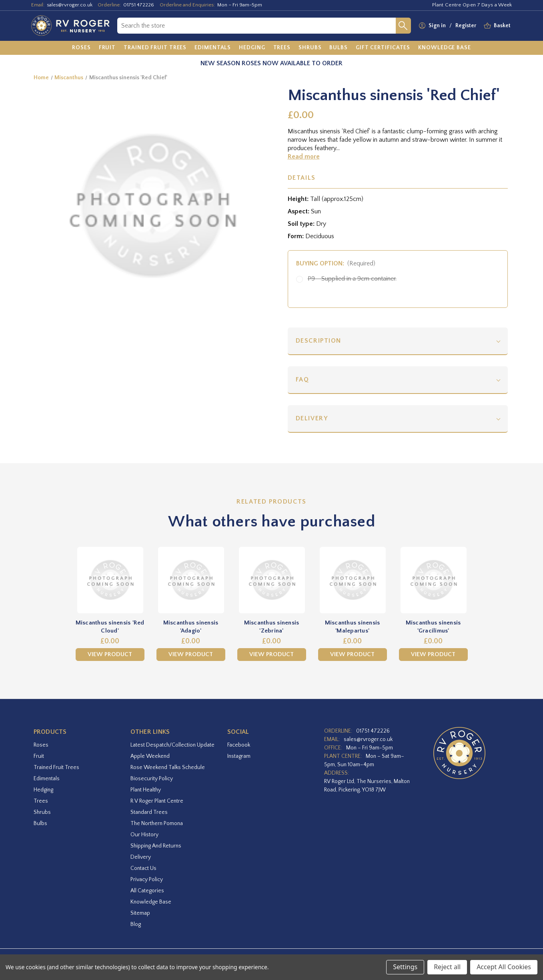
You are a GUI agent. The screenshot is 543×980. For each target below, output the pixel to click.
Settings (405, 967)
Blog (136, 924)
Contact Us (143, 868)
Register (466, 26)
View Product (110, 654)
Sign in (437, 26)
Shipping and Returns (156, 846)
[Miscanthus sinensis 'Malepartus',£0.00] (353, 580)
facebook (239, 745)
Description (319, 341)
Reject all (447, 967)
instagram (239, 756)
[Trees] (282, 48)
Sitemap (140, 913)
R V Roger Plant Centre (157, 801)
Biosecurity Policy (152, 779)
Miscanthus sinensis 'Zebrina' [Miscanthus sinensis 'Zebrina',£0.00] (272, 627)
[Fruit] (107, 48)
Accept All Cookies (504, 967)
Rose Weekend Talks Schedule (168, 767)
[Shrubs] (310, 48)
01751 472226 (139, 5)
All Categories (147, 891)
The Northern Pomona (157, 823)
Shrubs (42, 812)
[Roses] (81, 48)
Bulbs (40, 823)
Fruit (39, 756)
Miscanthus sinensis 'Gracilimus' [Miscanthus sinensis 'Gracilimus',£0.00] (433, 627)
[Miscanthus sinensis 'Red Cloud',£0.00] (110, 580)
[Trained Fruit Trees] (155, 48)
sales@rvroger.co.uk (70, 5)
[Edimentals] (213, 48)
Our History (144, 835)
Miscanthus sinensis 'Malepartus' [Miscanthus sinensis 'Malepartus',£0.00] (353, 627)
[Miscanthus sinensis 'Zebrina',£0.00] (272, 580)
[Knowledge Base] (445, 48)
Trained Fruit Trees (56, 767)
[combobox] (256, 26)
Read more (304, 157)
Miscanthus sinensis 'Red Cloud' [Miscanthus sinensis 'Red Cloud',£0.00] (110, 627)
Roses (41, 745)
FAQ (303, 380)
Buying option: (336, 263)
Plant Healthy (146, 790)
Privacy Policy (147, 880)
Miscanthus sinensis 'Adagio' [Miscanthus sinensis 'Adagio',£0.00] (191, 627)
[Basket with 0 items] (502, 26)
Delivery (312, 418)
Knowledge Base (151, 902)
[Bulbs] (339, 48)
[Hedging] (252, 48)
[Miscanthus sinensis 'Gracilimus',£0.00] (433, 580)
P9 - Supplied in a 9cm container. (352, 279)
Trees (41, 801)
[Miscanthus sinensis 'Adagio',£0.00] (191, 580)
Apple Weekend (150, 756)
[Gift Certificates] (383, 48)
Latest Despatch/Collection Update (172, 745)
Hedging (43, 790)
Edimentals (47, 779)
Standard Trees (149, 812)
